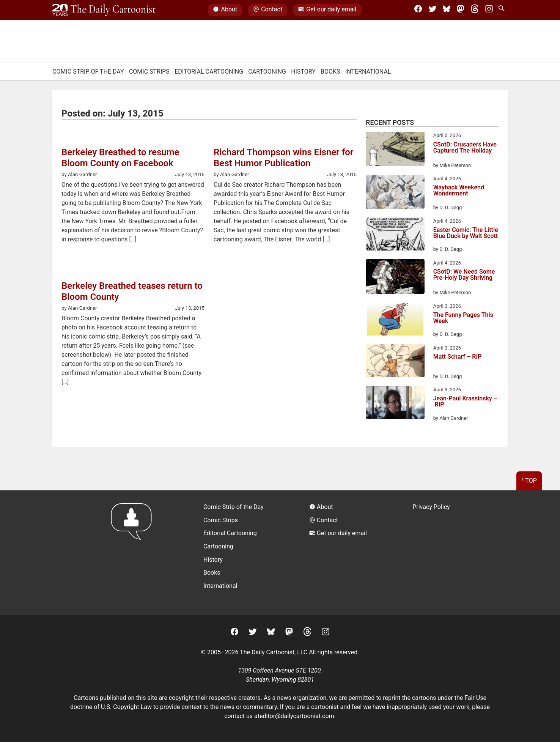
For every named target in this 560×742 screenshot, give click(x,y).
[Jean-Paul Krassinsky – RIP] (395, 404)
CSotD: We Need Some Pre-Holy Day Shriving (464, 275)
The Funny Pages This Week (463, 318)
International (368, 72)
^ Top (529, 481)
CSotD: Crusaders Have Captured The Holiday (465, 148)
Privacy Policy (431, 507)
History (303, 72)
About (225, 10)
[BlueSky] (447, 10)
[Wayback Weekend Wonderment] (395, 193)
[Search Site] (503, 10)
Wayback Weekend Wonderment (459, 191)
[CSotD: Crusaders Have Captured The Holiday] (395, 150)
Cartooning (267, 72)
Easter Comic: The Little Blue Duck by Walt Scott (466, 233)
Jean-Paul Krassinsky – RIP (465, 402)
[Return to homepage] (134, 552)
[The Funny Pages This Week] (395, 320)
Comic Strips (149, 72)
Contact (268, 10)
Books (330, 72)
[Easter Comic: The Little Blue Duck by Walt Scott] (395, 235)
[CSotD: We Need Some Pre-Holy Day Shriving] (395, 278)
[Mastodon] (461, 10)
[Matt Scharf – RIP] (395, 362)
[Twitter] (433, 10)
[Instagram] (489, 10)
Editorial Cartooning (209, 72)
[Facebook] (418, 10)
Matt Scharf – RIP (458, 357)
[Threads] (475, 10)
